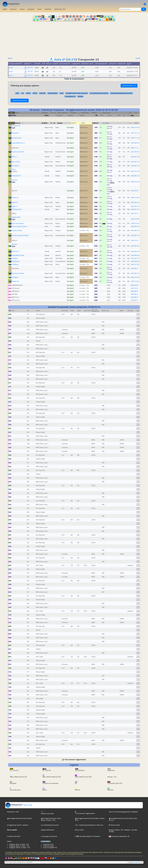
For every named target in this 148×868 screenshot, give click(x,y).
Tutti (17, 93)
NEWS (5, 9)
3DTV (35, 93)
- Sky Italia (134, 830)
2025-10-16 (135, 213)
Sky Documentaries (18, 152)
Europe (60, 123)
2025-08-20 (135, 202)
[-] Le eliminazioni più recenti (99, 93)
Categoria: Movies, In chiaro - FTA (20, 848)
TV (22, 93)
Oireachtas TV (16, 176)
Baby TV (15, 206)
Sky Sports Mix (17, 138)
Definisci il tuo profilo (47, 813)
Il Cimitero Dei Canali (14, 836)
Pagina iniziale (19, 805)
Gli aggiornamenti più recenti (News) (19, 818)
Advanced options (129, 86)
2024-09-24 (135, 251)
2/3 (97, 123)
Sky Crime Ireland (18, 223)
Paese (47, 115)
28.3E (11, 58)
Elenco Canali (79, 830)
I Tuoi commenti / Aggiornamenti (75, 760)
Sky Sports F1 (16, 126)
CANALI (22, 9)
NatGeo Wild (16, 217)
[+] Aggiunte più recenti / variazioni (77, 93)
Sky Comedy (16, 162)
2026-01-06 (135, 198)
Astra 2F (60, 60)
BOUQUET (31, 9)
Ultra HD (42, 93)
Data (62, 93)
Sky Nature (15, 166)
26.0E (137, 58)
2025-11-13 (135, 138)
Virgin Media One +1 (19, 143)
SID (96, 115)
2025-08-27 (135, 258)
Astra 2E (30, 67)
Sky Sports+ (16, 133)
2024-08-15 (135, 206)
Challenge (15, 264)
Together (15, 258)
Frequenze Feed (48, 844)
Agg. (132, 115)
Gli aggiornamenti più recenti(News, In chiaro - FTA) (51, 819)
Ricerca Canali (114, 825)
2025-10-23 (135, 288)
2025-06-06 (135, 285)
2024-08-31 (135, 176)
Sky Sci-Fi (15, 202)
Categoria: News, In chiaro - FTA (19, 846)
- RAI (122, 830)
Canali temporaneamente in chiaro (121, 93)
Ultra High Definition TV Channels (87, 836)
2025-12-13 (135, 171)
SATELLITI (13, 9)
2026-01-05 (135, 127)
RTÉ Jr (14, 170)
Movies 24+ (16, 281)
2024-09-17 (135, 209)
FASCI (40, 9)
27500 (94, 123)
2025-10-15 (135, 133)
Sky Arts (15, 244)
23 (54, 123)
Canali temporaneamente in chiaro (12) (89, 825)
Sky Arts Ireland (17, 230)
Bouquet (111, 830)
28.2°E (72, 60)
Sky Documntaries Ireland (20, 235)
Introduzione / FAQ (13, 812)
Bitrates (80, 96)
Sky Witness (16, 261)
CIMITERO (48, 9)
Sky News (15, 277)
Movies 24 (15, 198)
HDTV (28, 93)
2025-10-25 (135, 277)
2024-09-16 (135, 157)
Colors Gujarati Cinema (19, 226)
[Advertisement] (74, 39)
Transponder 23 (70, 96)
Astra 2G (30, 75)
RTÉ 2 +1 (15, 157)
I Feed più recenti (48, 846)
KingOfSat (137, 862)
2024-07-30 (135, 219)
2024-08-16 (135, 230)
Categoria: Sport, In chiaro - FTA (19, 844)
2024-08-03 (135, 143)
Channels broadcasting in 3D (119, 836)
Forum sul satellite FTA (50, 848)
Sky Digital (70, 127)
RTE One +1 (16, 251)
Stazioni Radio (53, 93)
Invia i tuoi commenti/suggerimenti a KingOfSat (123, 812)
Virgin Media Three (18, 255)
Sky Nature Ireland (18, 273)
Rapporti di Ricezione (48, 830)
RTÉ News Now (17, 209)
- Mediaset (127, 830)
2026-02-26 (135, 182)
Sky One (15, 180)
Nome (14, 115)
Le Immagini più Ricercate (49, 836)
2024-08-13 (135, 162)
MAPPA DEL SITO (60, 9)
